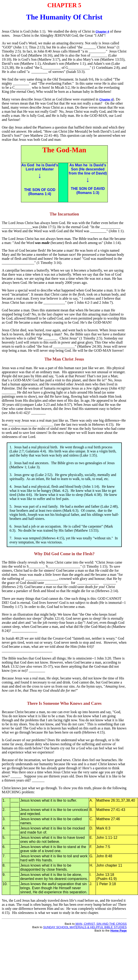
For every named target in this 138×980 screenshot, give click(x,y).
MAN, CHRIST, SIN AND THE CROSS (101, 924)
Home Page (118, 931)
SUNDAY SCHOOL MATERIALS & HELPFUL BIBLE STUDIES (85, 927)
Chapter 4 (102, 32)
